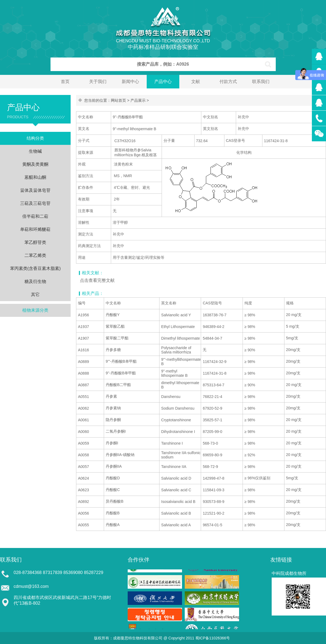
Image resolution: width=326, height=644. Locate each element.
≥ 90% (250, 350)
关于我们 (98, 82)
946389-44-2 (213, 327)
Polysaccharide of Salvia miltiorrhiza (176, 350)
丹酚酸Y (113, 315)
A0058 (83, 455)
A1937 (83, 327)
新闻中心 (130, 82)
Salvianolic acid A (176, 525)
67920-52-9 (212, 408)
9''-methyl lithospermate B (174, 373)
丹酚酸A (113, 525)
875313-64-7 (213, 385)
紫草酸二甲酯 (117, 338)
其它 (35, 294)
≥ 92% (250, 455)
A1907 (83, 338)
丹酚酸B (113, 513)
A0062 (83, 408)
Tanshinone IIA (174, 467)
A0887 (83, 385)
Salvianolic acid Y (176, 315)
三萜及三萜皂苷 (35, 203)
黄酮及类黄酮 (35, 164)
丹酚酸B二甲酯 (118, 385)
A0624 (83, 478)
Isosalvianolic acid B (178, 502)
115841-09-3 (213, 490)
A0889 (83, 362)
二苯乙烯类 (35, 255)
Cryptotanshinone (176, 420)
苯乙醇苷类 (35, 242)
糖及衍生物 (35, 281)
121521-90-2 (213, 513)
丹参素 (111, 396)
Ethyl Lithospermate (178, 327)
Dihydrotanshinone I (178, 432)
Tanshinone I (172, 443)
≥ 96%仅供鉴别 (258, 478)
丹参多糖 (113, 350)
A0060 (83, 432)
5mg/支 (292, 338)
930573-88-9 (213, 502)
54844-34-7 (212, 338)
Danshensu (171, 397)
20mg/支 (293, 350)
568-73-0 (210, 443)
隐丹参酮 (113, 420)
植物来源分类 (35, 310)
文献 (196, 82)
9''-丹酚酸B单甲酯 (121, 373)
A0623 (83, 490)
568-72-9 (210, 467)
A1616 (83, 350)
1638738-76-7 (214, 315)
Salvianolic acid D (176, 478)
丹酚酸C (113, 490)
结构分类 (35, 138)
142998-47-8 (213, 478)
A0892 (83, 502)
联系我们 (261, 82)
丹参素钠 (113, 408)
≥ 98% (250, 315)
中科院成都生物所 (289, 573)
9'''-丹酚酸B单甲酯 (121, 361)
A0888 (83, 373)
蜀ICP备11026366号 (213, 638)
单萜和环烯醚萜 (35, 229)
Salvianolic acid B (176, 513)
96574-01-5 (212, 525)
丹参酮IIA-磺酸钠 (120, 455)
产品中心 (163, 82)
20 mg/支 (294, 315)
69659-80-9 (212, 455)
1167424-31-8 (214, 373)
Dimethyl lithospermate (180, 338)
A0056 (83, 513)
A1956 (83, 315)
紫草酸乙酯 (115, 326)
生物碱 (35, 151)
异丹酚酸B (115, 501)
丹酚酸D (113, 478)
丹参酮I (112, 443)
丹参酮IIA (114, 466)
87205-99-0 (212, 432)
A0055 (83, 525)
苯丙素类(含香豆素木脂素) (35, 268)
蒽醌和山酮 (35, 177)
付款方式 (228, 82)
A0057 (83, 467)
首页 (65, 82)
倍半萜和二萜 (35, 216)
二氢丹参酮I (116, 431)
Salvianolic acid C (176, 490)
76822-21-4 (212, 397)
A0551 (83, 397)
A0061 (83, 420)
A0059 (83, 443)
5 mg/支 (293, 326)
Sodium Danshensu (178, 408)
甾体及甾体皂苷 (35, 190)
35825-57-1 (212, 420)
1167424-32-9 (214, 362)
